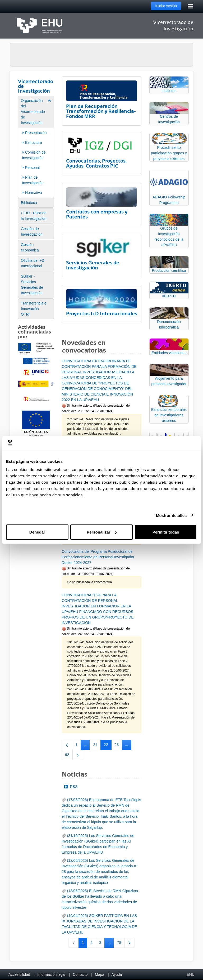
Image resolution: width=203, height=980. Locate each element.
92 (69, 756)
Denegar (37, 532)
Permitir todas (166, 532)
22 (108, 746)
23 (119, 746)
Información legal (51, 974)
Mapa (100, 974)
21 (97, 746)
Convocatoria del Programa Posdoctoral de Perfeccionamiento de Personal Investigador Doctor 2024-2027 (98, 557)
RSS (71, 787)
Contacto (80, 974)
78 (121, 944)
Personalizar (102, 532)
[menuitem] (36, 147)
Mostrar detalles (171, 515)
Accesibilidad (19, 974)
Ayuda (117, 974)
